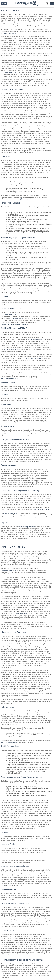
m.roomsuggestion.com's (32, 358)
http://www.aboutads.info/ (9, 379)
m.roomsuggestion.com (10, 33)
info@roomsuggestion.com (27, 199)
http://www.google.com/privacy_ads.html (14, 324)
